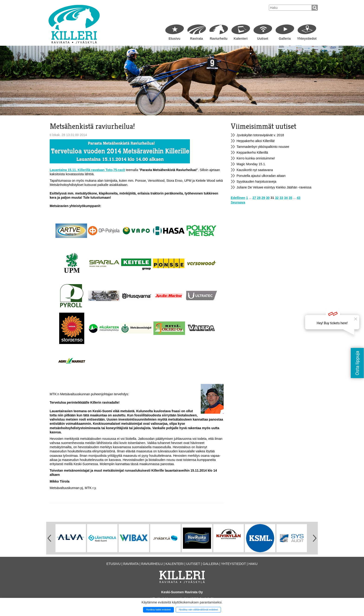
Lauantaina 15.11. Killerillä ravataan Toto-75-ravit (87, 170)
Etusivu (174, 39)
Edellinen (238, 198)
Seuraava (238, 202)
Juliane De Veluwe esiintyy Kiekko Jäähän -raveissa (274, 187)
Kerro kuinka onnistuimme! (256, 158)
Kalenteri (241, 39)
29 (263, 198)
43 (299, 198)
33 (281, 198)
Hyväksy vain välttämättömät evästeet (198, 610)
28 (259, 198)
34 (286, 198)
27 (254, 198)
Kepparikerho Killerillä (252, 152)
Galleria (285, 39)
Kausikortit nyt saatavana (255, 170)
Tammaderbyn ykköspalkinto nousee (263, 147)
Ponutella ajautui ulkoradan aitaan (261, 176)
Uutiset (263, 39)
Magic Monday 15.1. (251, 164)
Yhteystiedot (307, 39)
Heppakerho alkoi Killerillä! (256, 141)
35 (290, 198)
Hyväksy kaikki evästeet (159, 610)
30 (268, 198)
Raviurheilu (218, 39)
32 (277, 198)
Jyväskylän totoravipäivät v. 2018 (260, 135)
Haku (253, 564)
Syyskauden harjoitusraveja (256, 182)
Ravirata (197, 39)
